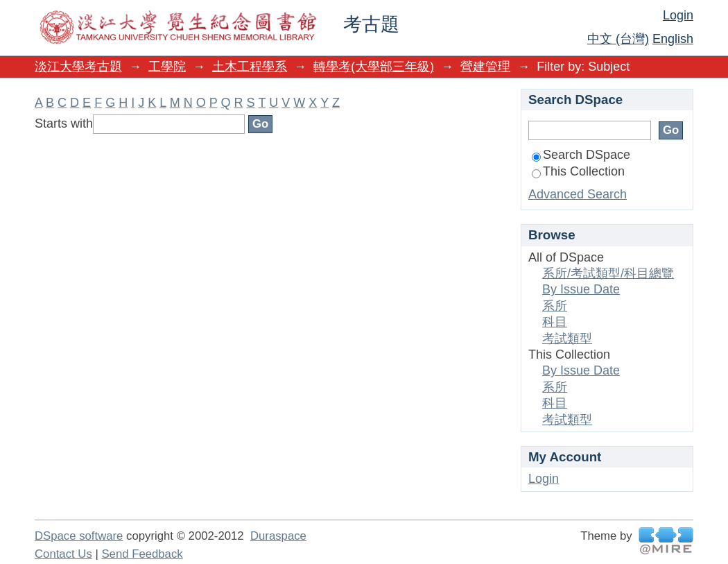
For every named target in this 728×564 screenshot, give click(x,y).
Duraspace (278, 536)
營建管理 (485, 67)
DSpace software (79, 536)
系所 (555, 306)
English (673, 39)
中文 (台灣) (618, 39)
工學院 (167, 67)
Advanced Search (578, 194)
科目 (555, 322)
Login (678, 15)
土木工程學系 (250, 67)
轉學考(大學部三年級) (374, 67)
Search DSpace (581, 155)
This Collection (578, 171)
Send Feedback (142, 554)
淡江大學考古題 (78, 67)
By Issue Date (581, 289)
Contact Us (63, 554)
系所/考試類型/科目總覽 (608, 273)
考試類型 (567, 339)
